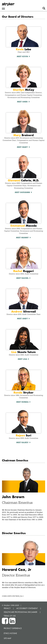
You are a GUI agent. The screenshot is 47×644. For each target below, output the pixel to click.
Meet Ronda (22, 402)
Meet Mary (22, 147)
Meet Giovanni (22, 192)
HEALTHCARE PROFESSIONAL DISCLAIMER (20, 612)
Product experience (13, 628)
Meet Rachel (22, 278)
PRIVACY (7, 608)
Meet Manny (22, 237)
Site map (7, 638)
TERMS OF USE (10, 616)
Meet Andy (22, 318)
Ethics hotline (10, 633)
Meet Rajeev (22, 442)
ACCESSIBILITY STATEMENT (27, 608)
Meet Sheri (22, 102)
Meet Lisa (22, 359)
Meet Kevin (22, 56)
